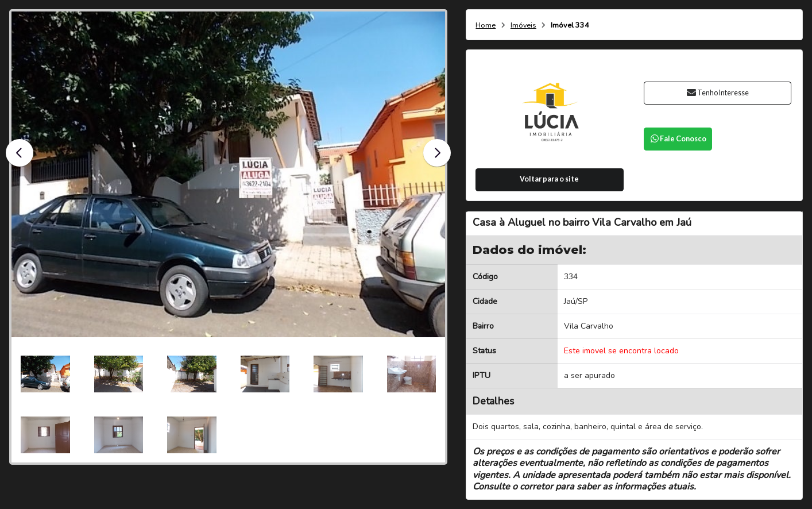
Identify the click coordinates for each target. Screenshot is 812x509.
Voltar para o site (549, 179)
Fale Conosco (678, 139)
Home (486, 26)
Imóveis (523, 26)
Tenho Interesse (718, 93)
